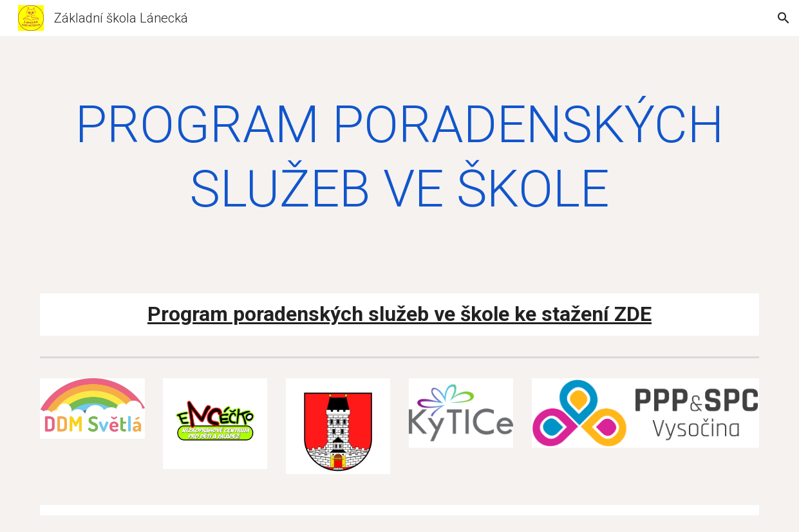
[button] (784, 18)
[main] (399, 157)
